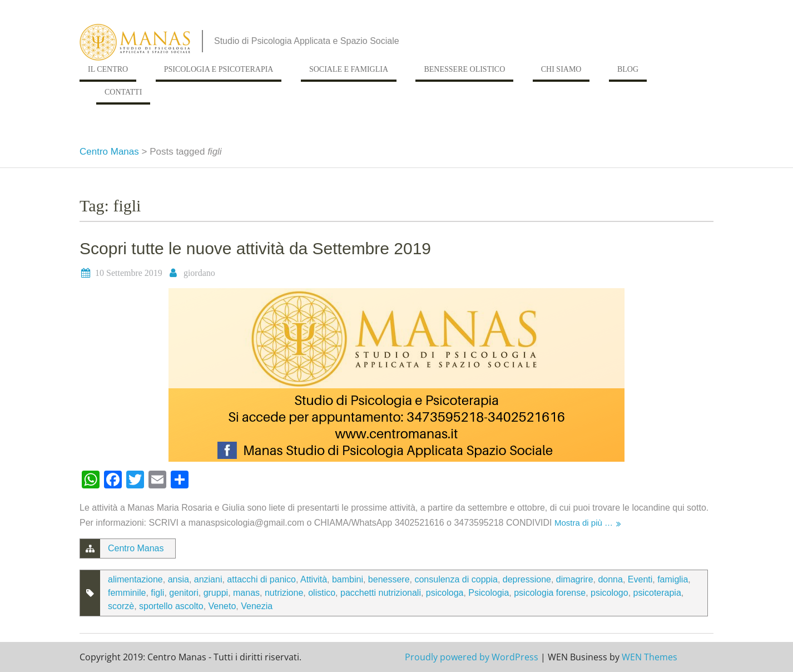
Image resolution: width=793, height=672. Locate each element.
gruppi (216, 593)
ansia (179, 579)
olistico (322, 593)
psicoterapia (657, 593)
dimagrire (575, 579)
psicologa (445, 593)
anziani (208, 579)
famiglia (673, 579)
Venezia (257, 606)
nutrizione (284, 593)
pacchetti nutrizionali (381, 593)
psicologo (609, 593)
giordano (199, 273)
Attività (314, 579)
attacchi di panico (261, 579)
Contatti (123, 92)
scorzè (121, 606)
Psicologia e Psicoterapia (219, 69)
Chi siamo (561, 69)
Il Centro (108, 69)
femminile (127, 593)
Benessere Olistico (464, 69)
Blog (628, 69)
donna (610, 579)
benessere (389, 579)
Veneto (222, 606)
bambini (348, 579)
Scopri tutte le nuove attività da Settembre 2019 (255, 248)
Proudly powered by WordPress (472, 657)
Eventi (640, 579)
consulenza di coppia (456, 579)
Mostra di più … (584, 523)
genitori (184, 593)
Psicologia (489, 593)
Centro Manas (109, 152)
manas (246, 593)
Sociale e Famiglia (349, 69)
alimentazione (135, 579)
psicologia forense (550, 593)
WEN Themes (650, 657)
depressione (527, 579)
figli (157, 593)
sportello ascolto (171, 606)
